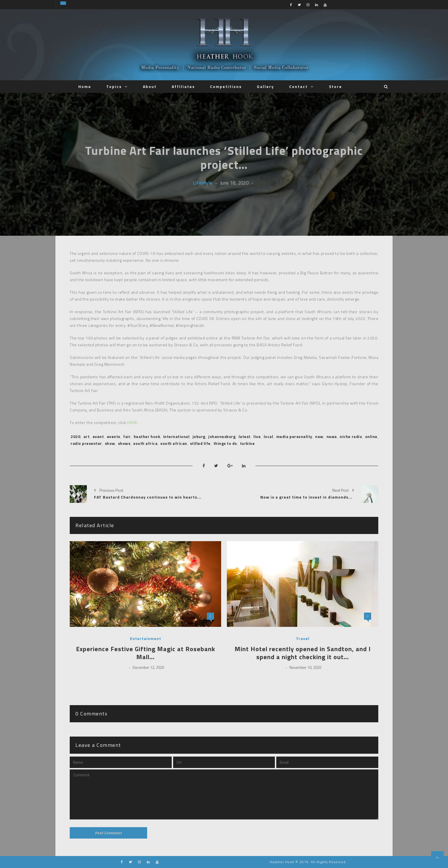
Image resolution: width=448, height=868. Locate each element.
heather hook (147, 436)
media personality (294, 436)
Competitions (226, 86)
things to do (225, 443)
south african (174, 443)
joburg (199, 436)
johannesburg (222, 436)
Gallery (265, 86)
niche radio (351, 436)
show (110, 443)
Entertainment (146, 639)
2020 (75, 436)
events (114, 436)
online (371, 436)
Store (335, 86)
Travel (303, 639)
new (319, 436)
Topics (114, 86)
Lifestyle (203, 183)
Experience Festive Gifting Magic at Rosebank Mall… (146, 653)
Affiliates (183, 86)
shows (124, 443)
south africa (145, 443)
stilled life (200, 443)
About (150, 86)
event (98, 436)
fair (127, 436)
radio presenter (86, 443)
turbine (247, 443)
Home (85, 86)
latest (245, 436)
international (176, 436)
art (87, 436)
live (257, 436)
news (332, 436)
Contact (298, 86)
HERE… (134, 422)
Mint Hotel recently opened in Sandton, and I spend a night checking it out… (303, 653)
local (269, 436)
